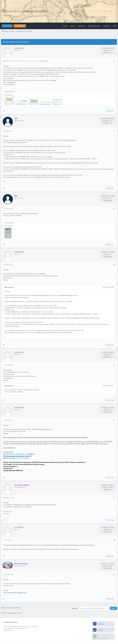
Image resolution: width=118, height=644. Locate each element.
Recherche (82, 26)
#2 (114, 131)
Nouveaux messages (9, 31)
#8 (114, 540)
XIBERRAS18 (19, 48)
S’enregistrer (20, 26)
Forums (73, 26)
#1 (114, 61)
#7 (114, 498)
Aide (115, 26)
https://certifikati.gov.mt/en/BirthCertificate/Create (81, 163)
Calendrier (107, 26)
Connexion (7, 26)
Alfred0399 (19, 527)
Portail (65, 26)
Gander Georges (44, 61)
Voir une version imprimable (12, 608)
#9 (114, 574)
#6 (114, 420)
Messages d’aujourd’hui (24, 31)
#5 (114, 365)
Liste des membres (94, 26)
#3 (114, 208)
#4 (114, 264)
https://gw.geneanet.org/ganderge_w (15, 592)
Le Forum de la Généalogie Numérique (25, 11)
